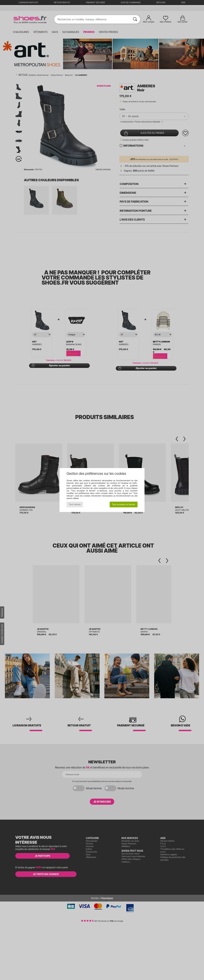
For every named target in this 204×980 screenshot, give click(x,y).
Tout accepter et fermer (124, 504)
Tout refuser (75, 504)
